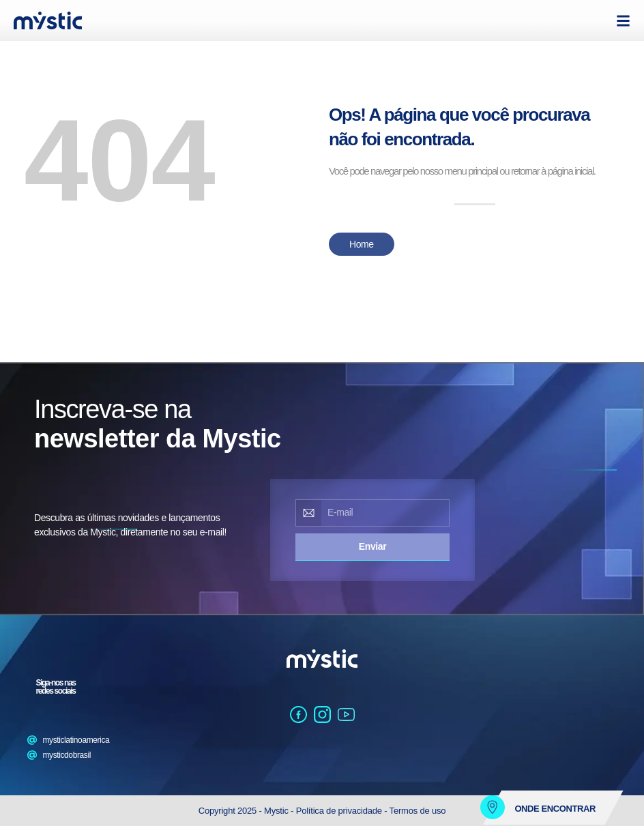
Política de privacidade (339, 811)
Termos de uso (418, 811)
